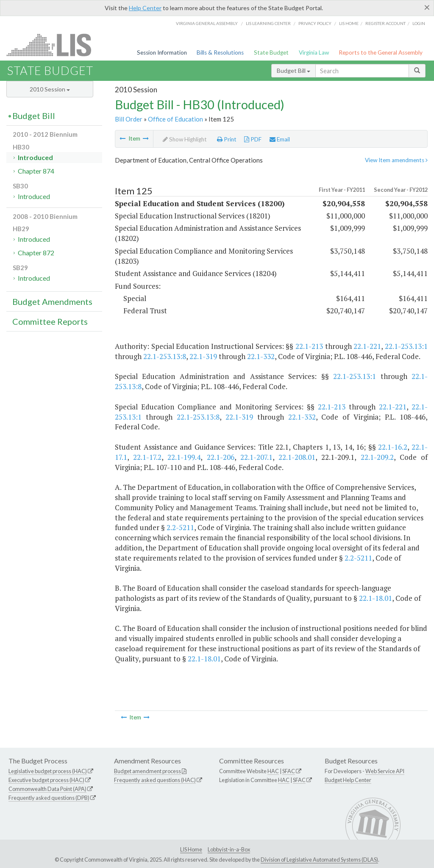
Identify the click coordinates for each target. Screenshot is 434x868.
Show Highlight (185, 139)
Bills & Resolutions (220, 53)
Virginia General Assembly (207, 23)
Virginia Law (314, 53)
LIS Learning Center (268, 23)
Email (280, 139)
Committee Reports (50, 321)
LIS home (349, 23)
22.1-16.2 (393, 447)
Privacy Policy (315, 23)
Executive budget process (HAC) (46, 780)
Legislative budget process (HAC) (48, 771)
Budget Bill (294, 70)
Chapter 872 (36, 253)
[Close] (427, 7)
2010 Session (50, 89)
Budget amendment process (147, 771)
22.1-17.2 (147, 457)
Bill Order (129, 119)
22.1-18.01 (376, 598)
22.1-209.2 (377, 457)
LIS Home (191, 849)
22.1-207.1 (256, 457)
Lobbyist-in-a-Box (229, 849)
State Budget (271, 53)
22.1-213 (309, 346)
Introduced (35, 157)
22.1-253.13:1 (406, 346)
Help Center (145, 8)
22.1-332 (261, 356)
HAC (273, 771)
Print (227, 139)
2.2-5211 (180, 527)
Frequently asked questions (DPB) (49, 798)
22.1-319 (203, 356)
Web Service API (385, 771)
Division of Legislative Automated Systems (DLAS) (319, 860)
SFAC (289, 771)
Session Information (162, 53)
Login (419, 23)
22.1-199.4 (184, 457)
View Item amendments (396, 160)
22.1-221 (367, 346)
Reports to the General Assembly (381, 53)
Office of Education (175, 119)
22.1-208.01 (297, 457)
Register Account (385, 23)
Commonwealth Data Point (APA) (47, 789)
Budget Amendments (52, 301)
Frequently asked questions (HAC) (155, 780)
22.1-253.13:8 (165, 356)
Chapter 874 (36, 171)
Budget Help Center (348, 780)
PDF (253, 139)
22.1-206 (221, 457)
